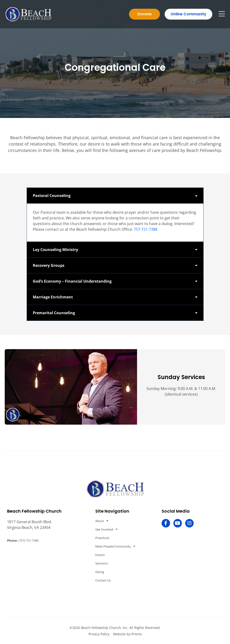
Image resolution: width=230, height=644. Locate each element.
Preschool (102, 538)
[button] (115, 196)
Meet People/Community (115, 546)
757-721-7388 (146, 229)
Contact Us (103, 580)
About (102, 521)
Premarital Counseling (54, 313)
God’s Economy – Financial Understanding (72, 281)
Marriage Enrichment (53, 297)
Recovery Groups (49, 265)
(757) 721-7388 (28, 540)
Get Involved (106, 529)
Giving (100, 572)
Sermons (102, 563)
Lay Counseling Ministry (55, 250)
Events (100, 555)
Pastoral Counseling (52, 196)
